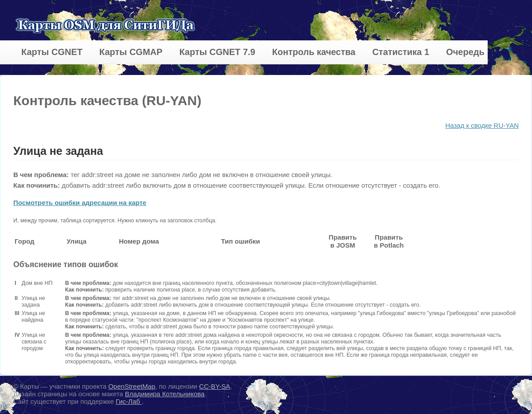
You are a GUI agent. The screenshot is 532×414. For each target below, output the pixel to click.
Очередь (465, 52)
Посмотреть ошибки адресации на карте (80, 203)
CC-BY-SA (215, 386)
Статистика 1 (401, 52)
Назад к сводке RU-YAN (482, 125)
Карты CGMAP (131, 52)
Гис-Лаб (129, 401)
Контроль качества (314, 52)
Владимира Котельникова (165, 394)
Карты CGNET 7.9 (217, 52)
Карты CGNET (52, 52)
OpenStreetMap (132, 386)
